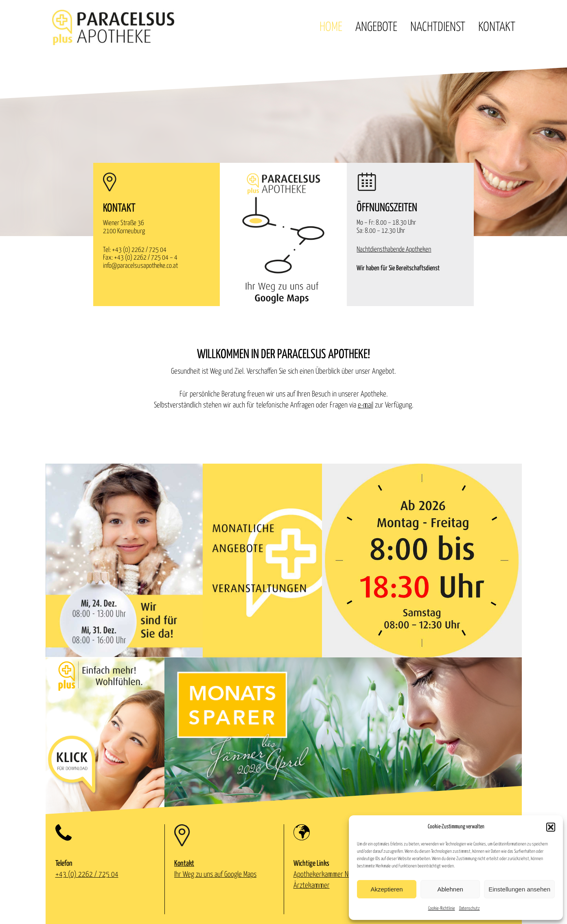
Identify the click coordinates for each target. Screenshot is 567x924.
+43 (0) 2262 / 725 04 (139, 250)
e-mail (366, 405)
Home (331, 27)
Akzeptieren (386, 889)
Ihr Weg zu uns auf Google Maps (215, 875)
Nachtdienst (438, 27)
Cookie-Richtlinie (442, 908)
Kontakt (497, 27)
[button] (551, 827)
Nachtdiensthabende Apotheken (394, 250)
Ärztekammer (312, 886)
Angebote (376, 27)
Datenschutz (470, 908)
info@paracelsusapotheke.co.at (140, 266)
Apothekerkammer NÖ (323, 875)
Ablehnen (450, 889)
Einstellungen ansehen (519, 889)
